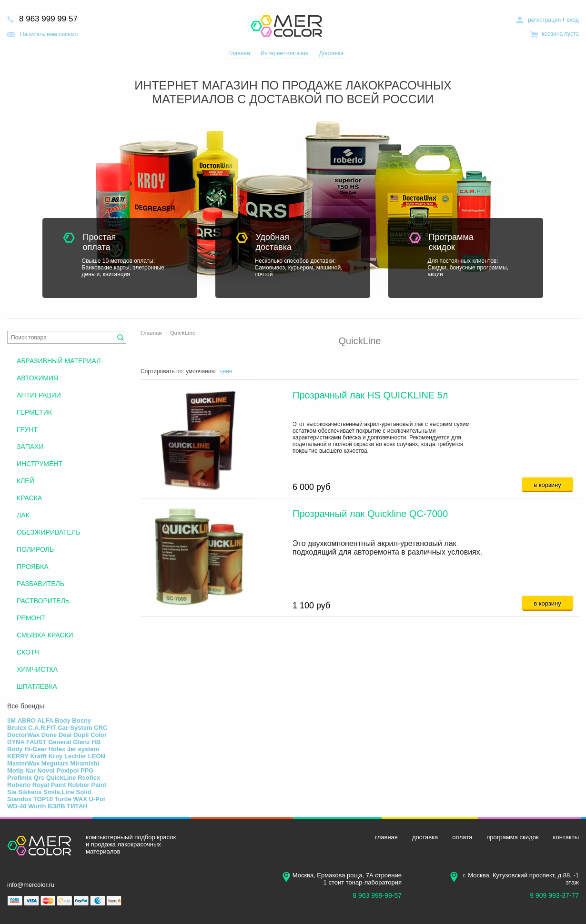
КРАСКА (29, 498)
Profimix (20, 778)
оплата (462, 837)
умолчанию (201, 371)
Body (63, 720)
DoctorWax (23, 735)
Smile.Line (59, 792)
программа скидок (512, 837)
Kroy (56, 756)
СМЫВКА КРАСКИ (45, 635)
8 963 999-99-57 (377, 895)
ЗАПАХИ (30, 447)
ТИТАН (77, 806)
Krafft (38, 756)
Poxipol (67, 770)
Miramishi (85, 763)
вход (573, 20)
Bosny (81, 720)
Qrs (39, 778)
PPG (87, 770)
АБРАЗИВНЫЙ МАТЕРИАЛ (59, 361)
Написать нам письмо (49, 34)
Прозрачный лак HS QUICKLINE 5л (370, 395)
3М (11, 720)
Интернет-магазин (285, 53)
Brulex (17, 728)
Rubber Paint (87, 785)
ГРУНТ (27, 429)
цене (226, 371)
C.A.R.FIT (42, 728)
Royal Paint (49, 785)
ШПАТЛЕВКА (37, 686)
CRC (101, 728)
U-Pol (97, 799)
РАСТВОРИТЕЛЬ (43, 601)
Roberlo (19, 785)
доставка (425, 837)
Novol (46, 770)
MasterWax (23, 763)
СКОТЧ (28, 652)
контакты (566, 837)
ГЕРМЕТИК (34, 412)
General (60, 742)
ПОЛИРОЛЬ (35, 549)
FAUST (36, 742)
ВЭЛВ (56, 806)
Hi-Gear (35, 749)
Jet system (83, 749)
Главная (239, 53)
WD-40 (17, 806)
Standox (19, 799)
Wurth (37, 806)
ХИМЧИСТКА (37, 669)
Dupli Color (90, 735)
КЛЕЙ (25, 481)
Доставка (331, 53)
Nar (30, 770)
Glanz (81, 742)
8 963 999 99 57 (48, 19)
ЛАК (23, 515)
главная (386, 837)
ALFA (45, 720)
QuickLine (183, 333)
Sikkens (30, 792)
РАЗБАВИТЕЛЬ (40, 584)
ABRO (27, 720)
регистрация (544, 20)
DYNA (16, 742)
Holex (57, 749)
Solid (84, 792)
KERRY (18, 756)
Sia (12, 792)
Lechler (75, 756)
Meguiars (55, 763)
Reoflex (89, 778)
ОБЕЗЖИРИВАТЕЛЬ (48, 532)
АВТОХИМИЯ (37, 378)
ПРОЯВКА (33, 566)
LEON (97, 756)
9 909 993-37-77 (554, 895)
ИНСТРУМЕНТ (40, 464)
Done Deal (57, 735)
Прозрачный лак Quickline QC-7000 (370, 514)
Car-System (75, 728)
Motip (15, 770)
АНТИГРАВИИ (39, 395)
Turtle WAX (71, 799)
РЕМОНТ (31, 618)
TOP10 (43, 799)
